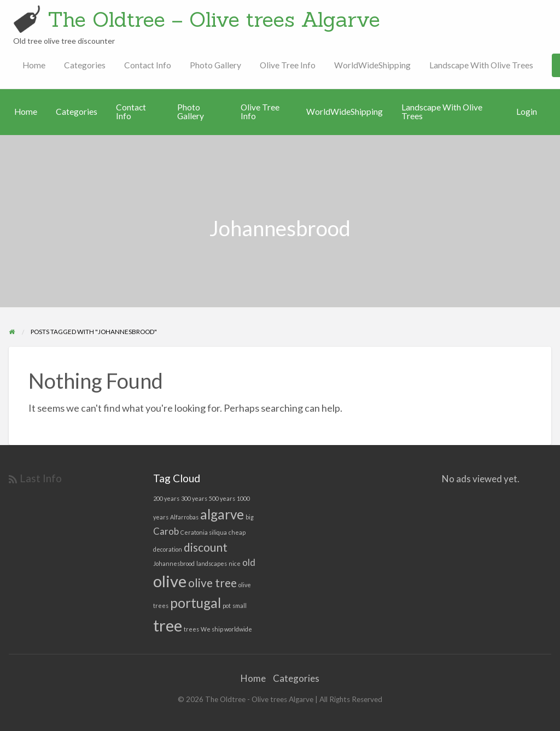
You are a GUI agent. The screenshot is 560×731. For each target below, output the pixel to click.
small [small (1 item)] (240, 606)
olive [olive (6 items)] (170, 581)
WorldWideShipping (372, 65)
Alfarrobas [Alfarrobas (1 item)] (184, 517)
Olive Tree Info (288, 65)
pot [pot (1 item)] (227, 606)
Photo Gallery (215, 65)
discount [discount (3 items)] (206, 547)
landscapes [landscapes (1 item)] (212, 563)
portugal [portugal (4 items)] (196, 603)
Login (527, 112)
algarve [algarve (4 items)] (222, 514)
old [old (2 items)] (249, 562)
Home (34, 65)
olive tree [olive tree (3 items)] (212, 583)
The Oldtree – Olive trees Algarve (214, 19)
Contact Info (148, 65)
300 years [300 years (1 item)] (194, 498)
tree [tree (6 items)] (168, 625)
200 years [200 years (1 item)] (166, 498)
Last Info (41, 478)
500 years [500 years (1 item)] (222, 498)
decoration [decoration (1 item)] (168, 549)
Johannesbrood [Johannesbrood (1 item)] (174, 563)
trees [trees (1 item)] (191, 629)
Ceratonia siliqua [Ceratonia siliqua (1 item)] (204, 532)
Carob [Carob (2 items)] (166, 531)
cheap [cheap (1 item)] (237, 532)
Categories (85, 65)
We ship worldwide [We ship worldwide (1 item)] (226, 629)
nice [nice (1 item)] (235, 563)
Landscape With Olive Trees (481, 65)
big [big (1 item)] (250, 517)
